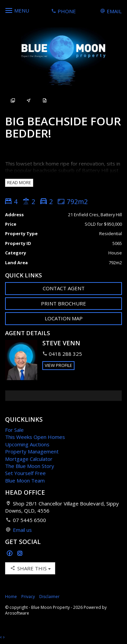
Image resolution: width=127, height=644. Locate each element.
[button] (63, 304)
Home (11, 597)
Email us (22, 530)
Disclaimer (49, 597)
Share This (30, 568)
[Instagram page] (20, 554)
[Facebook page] (10, 554)
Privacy (28, 597)
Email (111, 11)
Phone (63, 11)
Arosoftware (17, 613)
